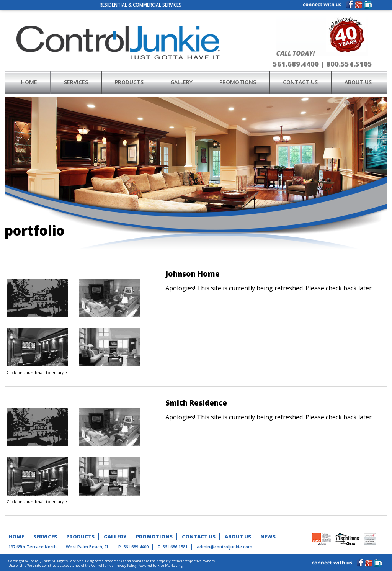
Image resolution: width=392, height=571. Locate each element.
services (76, 82)
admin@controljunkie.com (225, 547)
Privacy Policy (126, 565)
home (29, 82)
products (129, 82)
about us (358, 82)
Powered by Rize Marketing (160, 565)
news (268, 537)
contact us (300, 82)
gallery (181, 82)
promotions (238, 82)
